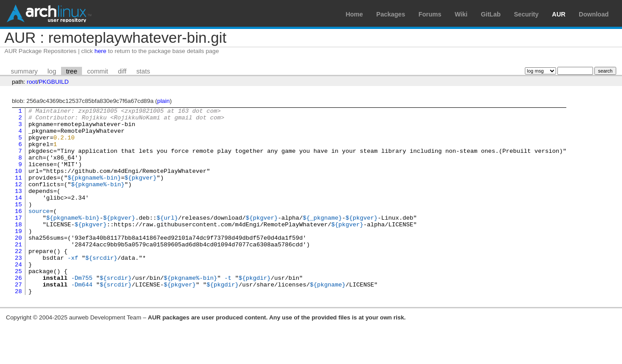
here (100, 51)
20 (18, 264)
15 (18, 224)
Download (594, 14)
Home (354, 14)
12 (18, 200)
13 (18, 208)
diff (122, 71)
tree (72, 71)
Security (526, 14)
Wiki (461, 14)
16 (18, 232)
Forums (430, 14)
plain (164, 101)
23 (18, 288)
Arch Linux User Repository (49, 13)
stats (143, 71)
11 (18, 192)
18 (18, 248)
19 (18, 256)
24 (18, 296)
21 (18, 272)
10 (18, 184)
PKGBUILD (54, 82)
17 (18, 240)
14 (18, 216)
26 (18, 312)
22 (18, 280)
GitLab (491, 14)
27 (18, 320)
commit (97, 71)
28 (18, 328)
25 (18, 304)
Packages (391, 14)
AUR (559, 14)
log (52, 71)
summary (24, 71)
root (32, 82)
